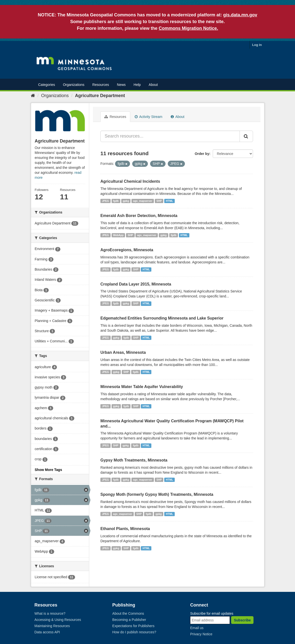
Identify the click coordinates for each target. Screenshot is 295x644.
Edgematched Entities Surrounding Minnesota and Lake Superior (162, 318)
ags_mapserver (143, 201)
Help (137, 85)
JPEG (105, 201)
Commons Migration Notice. (189, 28)
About (153, 85)
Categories (47, 85)
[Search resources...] (170, 136)
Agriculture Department (100, 96)
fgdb (116, 201)
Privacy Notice (201, 634)
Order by (202, 154)
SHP (159, 201)
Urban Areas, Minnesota (123, 352)
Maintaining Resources (52, 626)
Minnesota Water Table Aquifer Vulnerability (142, 387)
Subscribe (242, 620)
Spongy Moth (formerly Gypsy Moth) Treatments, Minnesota (157, 494)
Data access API (47, 632)
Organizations (74, 85)
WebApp (118, 235)
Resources (101, 85)
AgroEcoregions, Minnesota (127, 250)
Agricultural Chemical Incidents (130, 181)
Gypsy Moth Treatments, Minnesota (134, 460)
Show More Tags (48, 470)
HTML (169, 201)
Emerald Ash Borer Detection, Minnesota (139, 216)
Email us (197, 628)
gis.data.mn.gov (240, 15)
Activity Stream (148, 117)
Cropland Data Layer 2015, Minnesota (136, 284)
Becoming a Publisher (129, 620)
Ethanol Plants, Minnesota (125, 529)
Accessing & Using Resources (58, 620)
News (121, 85)
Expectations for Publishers (133, 626)
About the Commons (128, 613)
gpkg (126, 201)
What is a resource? (50, 613)
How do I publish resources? (134, 632)
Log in (257, 45)
